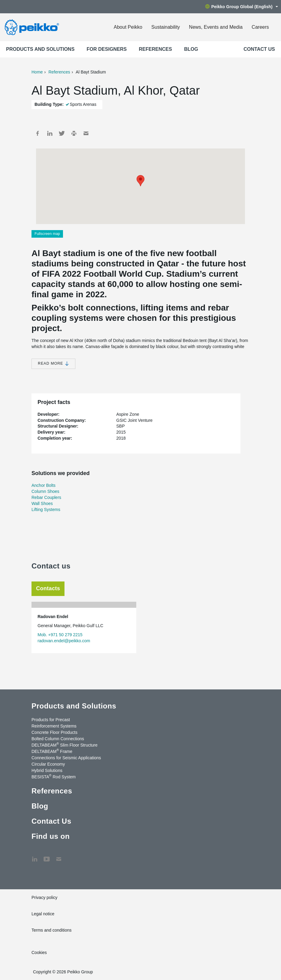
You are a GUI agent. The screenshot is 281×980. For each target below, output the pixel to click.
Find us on (51, 836)
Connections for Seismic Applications (66, 758)
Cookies (39, 952)
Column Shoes (45, 491)
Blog (191, 49)
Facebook (38, 133)
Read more (53, 364)
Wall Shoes (42, 503)
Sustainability (166, 27)
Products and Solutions (40, 49)
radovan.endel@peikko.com (64, 641)
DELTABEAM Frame (52, 751)
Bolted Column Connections (58, 739)
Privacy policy (45, 897)
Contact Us (259, 49)
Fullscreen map (47, 234)
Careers (260, 27)
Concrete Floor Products (55, 732)
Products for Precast (51, 720)
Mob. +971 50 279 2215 (60, 635)
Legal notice (43, 914)
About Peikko (128, 27)
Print (74, 133)
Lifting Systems (46, 510)
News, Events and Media (216, 27)
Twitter (62, 133)
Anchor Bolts (43, 485)
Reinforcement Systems (54, 726)
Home (37, 72)
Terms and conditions (51, 930)
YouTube (47, 856)
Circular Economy (48, 764)
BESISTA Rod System (54, 777)
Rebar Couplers (46, 497)
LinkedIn (50, 133)
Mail (86, 133)
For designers (107, 49)
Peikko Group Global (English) (242, 7)
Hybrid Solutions (47, 770)
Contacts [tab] (48, 588)
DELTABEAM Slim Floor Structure (64, 745)
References (155, 49)
